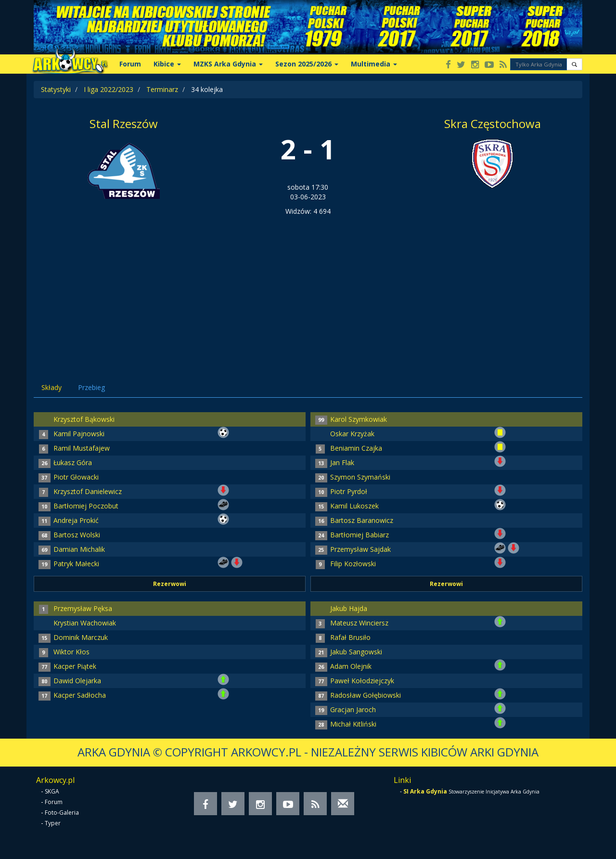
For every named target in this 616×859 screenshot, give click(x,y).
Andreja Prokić (76, 520)
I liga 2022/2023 (109, 89)
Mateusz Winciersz (359, 623)
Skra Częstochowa (493, 124)
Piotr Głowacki (76, 477)
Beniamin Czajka (356, 448)
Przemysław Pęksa (83, 608)
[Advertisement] (308, 288)
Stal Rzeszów (124, 124)
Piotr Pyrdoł (349, 491)
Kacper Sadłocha (80, 695)
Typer (53, 823)
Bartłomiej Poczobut (86, 506)
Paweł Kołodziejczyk (362, 681)
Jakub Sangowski (356, 652)
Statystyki (56, 89)
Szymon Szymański (360, 477)
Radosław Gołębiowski (366, 695)
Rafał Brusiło (350, 637)
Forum (130, 64)
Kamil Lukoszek (354, 506)
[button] (574, 64)
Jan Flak (342, 462)
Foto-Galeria (62, 813)
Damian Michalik (79, 549)
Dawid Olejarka (77, 681)
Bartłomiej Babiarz (359, 535)
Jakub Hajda (349, 608)
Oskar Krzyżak (352, 434)
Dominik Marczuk (81, 637)
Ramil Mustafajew (82, 448)
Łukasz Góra (73, 462)
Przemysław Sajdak (360, 549)
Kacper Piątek (75, 666)
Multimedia (374, 64)
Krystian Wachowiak (85, 623)
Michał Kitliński (353, 724)
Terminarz (162, 89)
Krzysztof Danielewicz (88, 491)
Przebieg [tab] (91, 387)
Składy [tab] (51, 387)
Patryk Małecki (76, 564)
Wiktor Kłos (71, 652)
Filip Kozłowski (353, 564)
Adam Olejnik (351, 666)
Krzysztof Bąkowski (84, 419)
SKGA (52, 791)
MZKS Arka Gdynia (228, 64)
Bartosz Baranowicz (362, 520)
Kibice (167, 64)
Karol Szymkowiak (359, 419)
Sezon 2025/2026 (307, 64)
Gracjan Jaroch (353, 709)
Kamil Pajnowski (79, 434)
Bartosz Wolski (77, 535)
